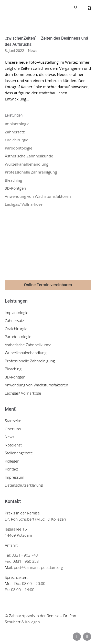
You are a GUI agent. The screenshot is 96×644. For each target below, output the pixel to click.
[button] (89, 7)
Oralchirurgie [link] (17, 140)
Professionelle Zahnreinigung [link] (31, 172)
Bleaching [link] (14, 180)
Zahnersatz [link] (15, 132)
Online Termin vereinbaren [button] (48, 285)
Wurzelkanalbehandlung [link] (27, 164)
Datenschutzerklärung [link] (24, 485)
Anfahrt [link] (11, 545)
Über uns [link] (13, 429)
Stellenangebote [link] (19, 453)
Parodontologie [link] (19, 148)
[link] (26, 7)
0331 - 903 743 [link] (25, 555)
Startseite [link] (13, 421)
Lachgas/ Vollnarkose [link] (24, 204)
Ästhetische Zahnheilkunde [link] (29, 156)
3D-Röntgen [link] (15, 188)
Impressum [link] (15, 477)
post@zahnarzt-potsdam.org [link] (38, 567)
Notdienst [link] (13, 445)
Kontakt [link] (12, 469)
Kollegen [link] (12, 461)
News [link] (33, 50)
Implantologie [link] (17, 124)
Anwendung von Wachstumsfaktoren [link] (38, 196)
